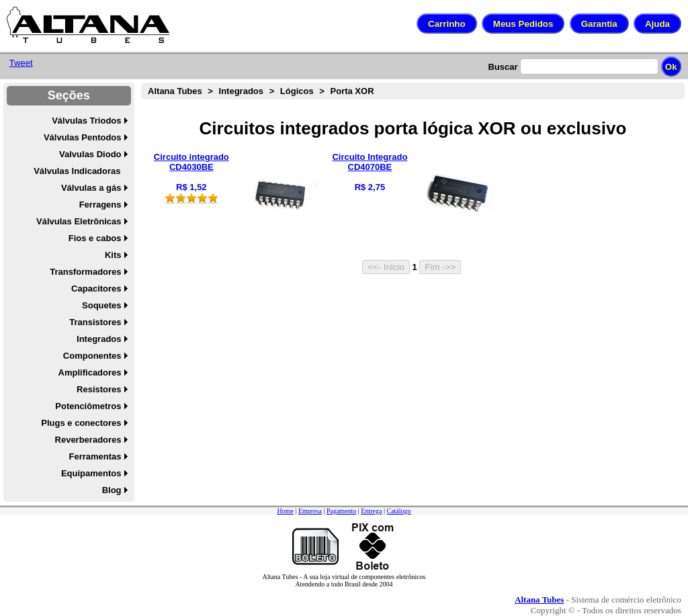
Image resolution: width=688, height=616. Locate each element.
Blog (112, 490)
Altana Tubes (175, 91)
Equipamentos (91, 473)
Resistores (99, 389)
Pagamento (341, 511)
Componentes (92, 356)
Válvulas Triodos (86, 121)
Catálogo (398, 511)
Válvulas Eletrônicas (79, 221)
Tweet (21, 63)
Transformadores (85, 272)
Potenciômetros (88, 406)
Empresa (310, 511)
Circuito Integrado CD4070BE (370, 162)
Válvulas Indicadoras (77, 171)
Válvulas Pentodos (83, 137)
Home (285, 511)
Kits (113, 255)
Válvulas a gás (91, 188)
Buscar (503, 67)
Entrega (371, 511)
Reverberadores (88, 440)
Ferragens (100, 205)
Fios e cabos (95, 238)
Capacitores (96, 289)
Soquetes (102, 305)
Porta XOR (352, 91)
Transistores (95, 322)
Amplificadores (90, 372)
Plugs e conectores (81, 423)
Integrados (99, 339)
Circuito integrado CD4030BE (191, 162)
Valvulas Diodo (90, 154)
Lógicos (297, 91)
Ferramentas (95, 456)
